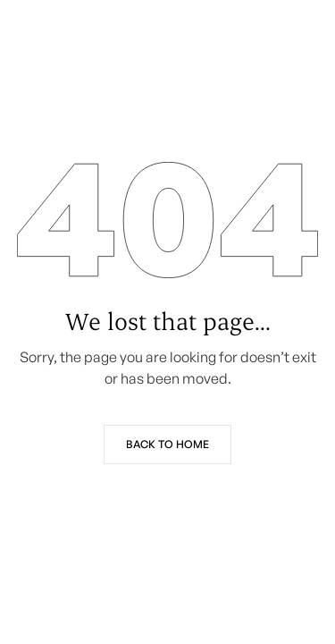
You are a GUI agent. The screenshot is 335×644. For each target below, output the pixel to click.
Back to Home (167, 444)
